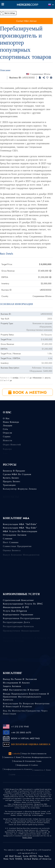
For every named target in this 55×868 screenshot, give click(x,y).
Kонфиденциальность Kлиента (18, 771)
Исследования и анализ (16, 683)
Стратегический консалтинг (18, 600)
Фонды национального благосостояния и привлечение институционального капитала (26, 699)
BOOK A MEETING (27, 392)
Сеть (5, 429)
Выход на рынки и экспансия (20, 679)
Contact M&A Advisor (26, 21)
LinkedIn (15, 754)
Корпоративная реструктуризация (21, 620)
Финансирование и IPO (16, 607)
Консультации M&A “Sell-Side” (20, 524)
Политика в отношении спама (27, 762)
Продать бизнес (12, 482)
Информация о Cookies (28, 767)
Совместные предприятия (17, 548)
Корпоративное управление (18, 615)
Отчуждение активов (15, 535)
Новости (8, 442)
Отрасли (7, 433)
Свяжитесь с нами (12, 758)
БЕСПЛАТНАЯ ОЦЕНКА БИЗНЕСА (31, 744)
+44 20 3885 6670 (21, 732)
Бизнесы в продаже (14, 471)
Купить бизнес (11, 478)
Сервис (7, 438)
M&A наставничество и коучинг (21, 690)
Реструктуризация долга (16, 624)
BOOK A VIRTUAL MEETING (26, 738)
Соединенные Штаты (40, 74)
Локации (8, 426)
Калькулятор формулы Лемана (20, 490)
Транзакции (9, 486)
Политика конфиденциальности (37, 758)
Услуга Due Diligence (15, 611)
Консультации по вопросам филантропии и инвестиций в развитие (26, 708)
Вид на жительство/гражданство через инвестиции (25, 716)
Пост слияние (11, 544)
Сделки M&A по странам (17, 474)
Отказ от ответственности (34, 754)
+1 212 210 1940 (20, 727)
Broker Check (27, 837)
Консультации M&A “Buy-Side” (20, 528)
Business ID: (15, 78)
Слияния (8, 539)
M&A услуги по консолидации (20, 531)
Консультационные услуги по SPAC (23, 604)
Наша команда (11, 422)
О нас (6, 418)
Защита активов (12, 686)
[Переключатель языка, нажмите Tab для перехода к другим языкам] (47, 5)
